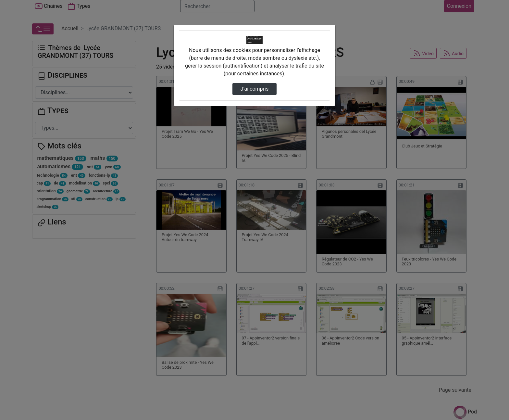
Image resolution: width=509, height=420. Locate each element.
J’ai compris (255, 89)
